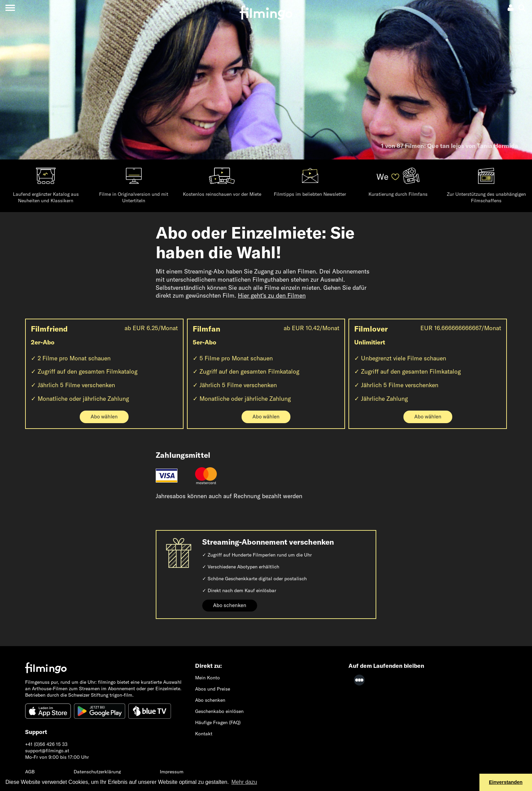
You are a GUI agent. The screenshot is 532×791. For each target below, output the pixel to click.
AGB (30, 772)
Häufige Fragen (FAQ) (218, 722)
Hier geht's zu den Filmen (272, 295)
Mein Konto (207, 678)
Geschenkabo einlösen (219, 711)
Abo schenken (230, 605)
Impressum (172, 772)
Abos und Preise (213, 689)
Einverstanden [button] (506, 782)
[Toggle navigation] (10, 8)
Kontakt (204, 734)
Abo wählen (104, 417)
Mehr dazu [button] (244, 782)
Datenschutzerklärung (97, 772)
